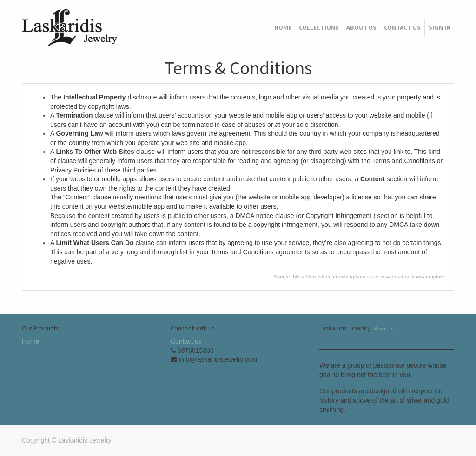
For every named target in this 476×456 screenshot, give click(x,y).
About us (384, 329)
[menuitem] (283, 28)
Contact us (186, 341)
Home (30, 341)
